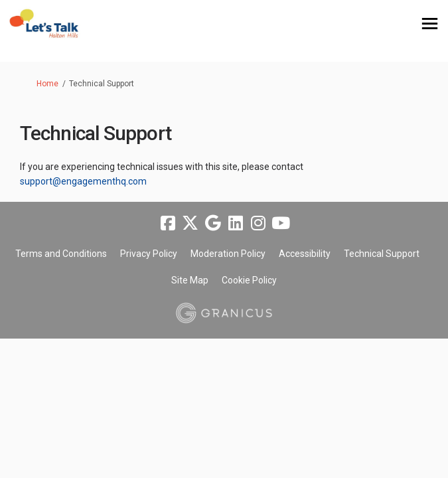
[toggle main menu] (430, 24)
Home (47, 84)
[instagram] (258, 223)
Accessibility (305, 254)
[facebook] (168, 223)
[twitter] (190, 223)
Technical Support (382, 254)
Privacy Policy (149, 254)
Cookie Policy (249, 280)
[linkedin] (236, 223)
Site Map (190, 280)
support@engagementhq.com (83, 181)
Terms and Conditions (61, 254)
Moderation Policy (228, 254)
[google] (213, 223)
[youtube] (281, 223)
